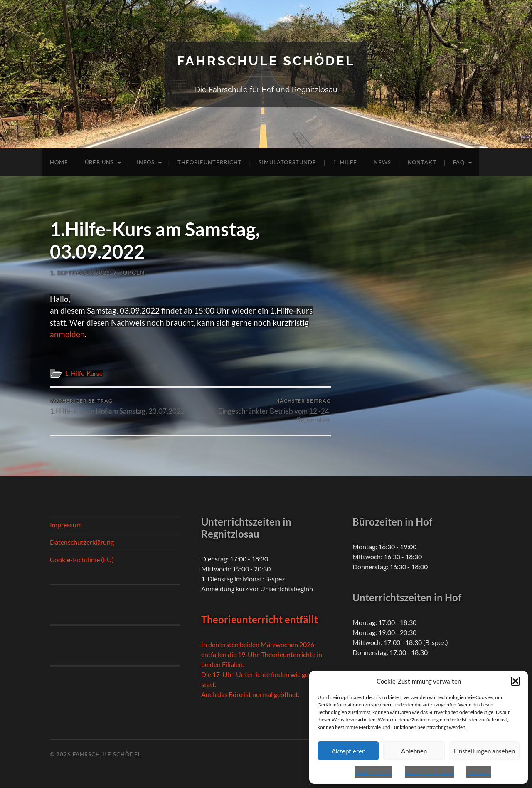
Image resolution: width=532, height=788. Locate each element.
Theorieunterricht (210, 162)
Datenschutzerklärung (429, 773)
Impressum (479, 773)
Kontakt (422, 162)
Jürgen (133, 273)
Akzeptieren (349, 751)
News (382, 162)
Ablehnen (414, 751)
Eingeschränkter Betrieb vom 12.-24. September (262, 411)
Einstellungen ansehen (484, 751)
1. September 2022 (80, 273)
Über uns (99, 162)
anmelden (67, 334)
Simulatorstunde (287, 162)
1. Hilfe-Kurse (84, 373)
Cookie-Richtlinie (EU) (82, 560)
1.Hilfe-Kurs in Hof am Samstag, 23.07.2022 (117, 406)
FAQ (459, 162)
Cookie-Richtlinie (373, 773)
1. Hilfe (345, 162)
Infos (146, 162)
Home (59, 162)
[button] (515, 681)
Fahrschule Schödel (266, 61)
